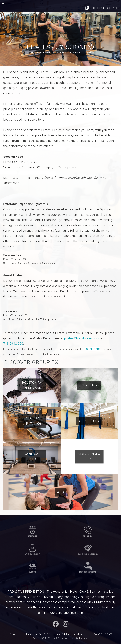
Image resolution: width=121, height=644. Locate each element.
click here (93, 349)
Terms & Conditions (59, 638)
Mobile (75, 638)
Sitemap (85, 638)
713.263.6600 (13, 344)
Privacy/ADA (39, 638)
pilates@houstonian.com (82, 338)
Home (31, 53)
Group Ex (48, 53)
